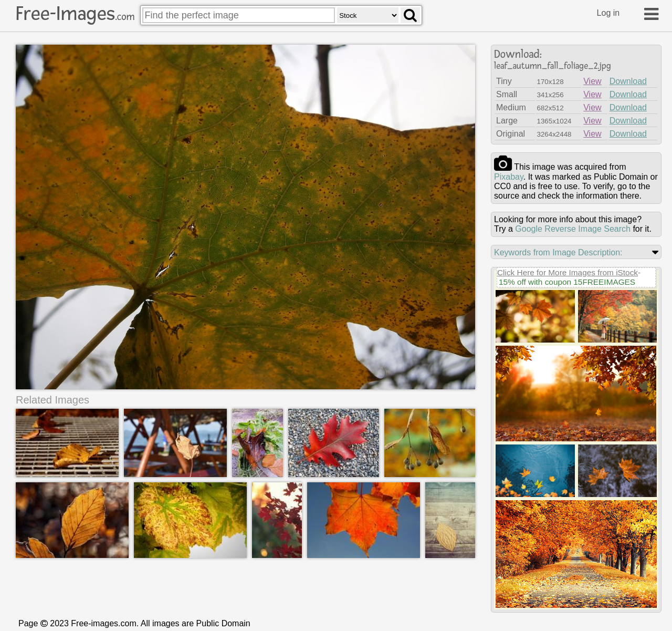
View (592, 81)
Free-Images (75, 14)
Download (628, 81)
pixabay (509, 177)
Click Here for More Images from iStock (568, 272)
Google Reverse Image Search (573, 229)
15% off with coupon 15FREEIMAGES (567, 282)
